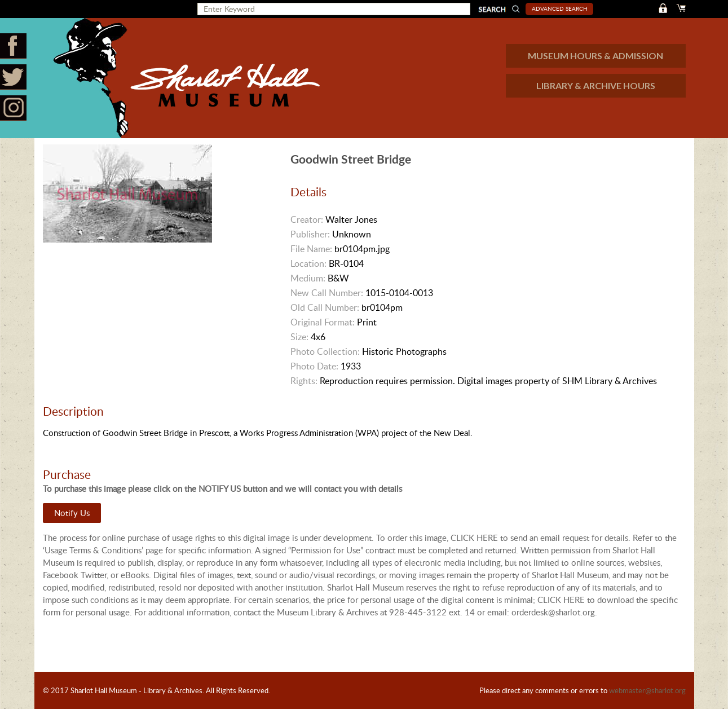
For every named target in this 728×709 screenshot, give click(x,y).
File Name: (311, 249)
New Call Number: (327, 293)
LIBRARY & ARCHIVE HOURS (596, 85)
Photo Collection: (325, 351)
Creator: (307, 219)
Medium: (308, 278)
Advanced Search (560, 8)
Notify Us (72, 513)
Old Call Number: (325, 307)
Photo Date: (314, 366)
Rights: (304, 381)
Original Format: (323, 322)
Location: (308, 263)
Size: (299, 337)
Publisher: (310, 234)
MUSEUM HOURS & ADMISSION (595, 56)
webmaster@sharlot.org (647, 690)
